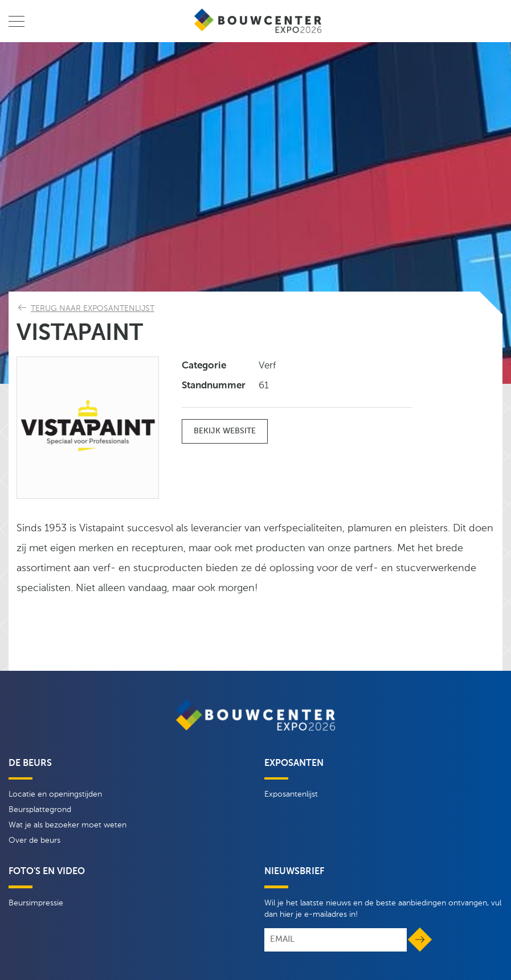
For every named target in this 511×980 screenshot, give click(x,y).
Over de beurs (34, 840)
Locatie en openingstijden (55, 794)
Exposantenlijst (291, 794)
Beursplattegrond (40, 810)
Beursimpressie (36, 903)
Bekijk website (225, 431)
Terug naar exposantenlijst (93, 309)
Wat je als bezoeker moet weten (68, 825)
